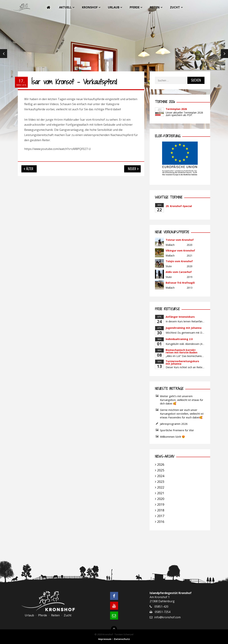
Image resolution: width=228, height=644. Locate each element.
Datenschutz (122, 639)
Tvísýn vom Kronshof (179, 261)
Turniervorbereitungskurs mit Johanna (182, 362)
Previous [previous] (4, 54)
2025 (161, 470)
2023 (161, 482)
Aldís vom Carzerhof (179, 272)
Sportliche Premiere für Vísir (177, 430)
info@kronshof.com (167, 617)
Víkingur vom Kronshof (180, 251)
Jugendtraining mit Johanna (184, 328)
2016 (161, 522)
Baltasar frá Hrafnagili (180, 283)
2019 (161, 504)
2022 (161, 487)
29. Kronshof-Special (179, 206)
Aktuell (65, 7)
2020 (161, 499)
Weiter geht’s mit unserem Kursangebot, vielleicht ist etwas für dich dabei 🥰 (182, 400)
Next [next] (224, 54)
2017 (161, 516)
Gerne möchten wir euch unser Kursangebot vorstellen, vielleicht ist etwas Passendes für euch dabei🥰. (182, 414)
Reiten (155, 7)
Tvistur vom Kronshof (180, 240)
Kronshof (90, 7)
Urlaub (114, 7)
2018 (161, 510)
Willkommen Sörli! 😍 (173, 437)
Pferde (135, 7)
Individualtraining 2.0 (179, 339)
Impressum (105, 639)
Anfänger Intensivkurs (180, 317)
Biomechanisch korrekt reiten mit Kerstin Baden (182, 351)
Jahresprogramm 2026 (174, 424)
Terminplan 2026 (176, 109)
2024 (161, 476)
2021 (161, 493)
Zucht (175, 7)
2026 (161, 464)
